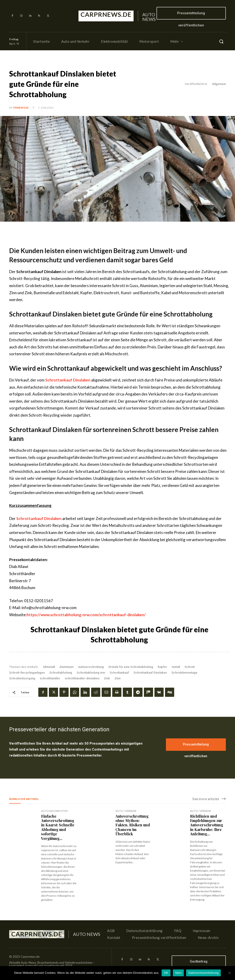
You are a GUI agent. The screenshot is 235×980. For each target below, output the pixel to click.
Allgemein (219, 84)
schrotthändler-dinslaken (82, 678)
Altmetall (49, 667)
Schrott (190, 667)
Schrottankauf (119, 673)
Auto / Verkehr (126, 811)
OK (166, 973)
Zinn (117, 678)
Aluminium (66, 667)
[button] (221, 41)
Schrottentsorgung (22, 678)
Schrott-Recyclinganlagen (27, 673)
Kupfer (162, 667)
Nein (178, 973)
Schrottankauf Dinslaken (150, 673)
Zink (107, 678)
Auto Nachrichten (54, 811)
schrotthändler (50, 678)
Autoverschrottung (91, 667)
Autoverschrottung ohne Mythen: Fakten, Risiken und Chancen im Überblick (133, 825)
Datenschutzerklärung (203, 973)
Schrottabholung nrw (91, 673)
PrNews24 (21, 108)
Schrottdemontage (184, 673)
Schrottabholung (61, 673)
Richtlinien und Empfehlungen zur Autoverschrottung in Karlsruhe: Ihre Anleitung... (207, 825)
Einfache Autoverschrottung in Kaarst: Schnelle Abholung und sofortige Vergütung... (58, 827)
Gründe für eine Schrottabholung (131, 667)
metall (176, 667)
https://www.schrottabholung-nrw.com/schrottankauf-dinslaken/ (86, 615)
